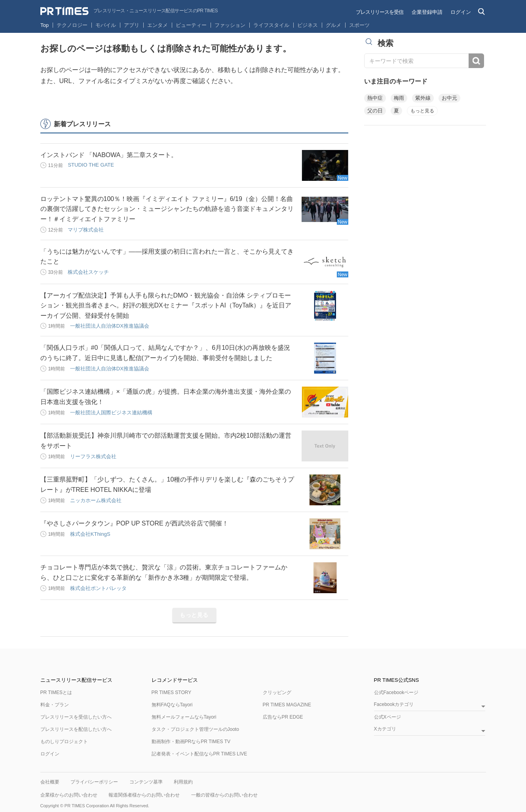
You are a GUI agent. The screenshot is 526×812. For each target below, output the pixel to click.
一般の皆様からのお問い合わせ (224, 795)
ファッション (230, 25)
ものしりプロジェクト (64, 742)
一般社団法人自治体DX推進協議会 (110, 326)
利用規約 (183, 782)
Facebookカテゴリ (394, 705)
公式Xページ (387, 717)
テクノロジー (72, 25)
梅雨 (399, 98)
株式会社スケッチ (88, 272)
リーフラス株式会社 (93, 456)
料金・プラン (55, 705)
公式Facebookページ (396, 692)
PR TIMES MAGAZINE (287, 705)
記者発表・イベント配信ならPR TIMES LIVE (199, 754)
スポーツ (359, 25)
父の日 (375, 111)
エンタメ (158, 25)
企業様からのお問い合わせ (69, 795)
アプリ (132, 25)
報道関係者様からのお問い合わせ (144, 795)
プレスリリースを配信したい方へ (76, 729)
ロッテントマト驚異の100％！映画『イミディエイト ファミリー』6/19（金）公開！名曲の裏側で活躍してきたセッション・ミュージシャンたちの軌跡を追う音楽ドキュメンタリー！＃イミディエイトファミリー (167, 209)
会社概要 (50, 782)
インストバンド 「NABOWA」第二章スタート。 (109, 155)
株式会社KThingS (90, 534)
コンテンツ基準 (146, 782)
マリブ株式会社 (86, 230)
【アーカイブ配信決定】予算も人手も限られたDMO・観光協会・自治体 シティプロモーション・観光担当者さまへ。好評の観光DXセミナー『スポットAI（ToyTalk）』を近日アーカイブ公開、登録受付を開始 (166, 305)
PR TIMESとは (56, 692)
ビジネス (308, 25)
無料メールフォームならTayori (184, 717)
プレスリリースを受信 (380, 12)
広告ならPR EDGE (283, 717)
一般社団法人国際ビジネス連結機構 (111, 413)
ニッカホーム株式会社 (96, 500)
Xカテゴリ (385, 729)
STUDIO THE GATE (91, 165)
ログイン (461, 12)
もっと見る (194, 615)
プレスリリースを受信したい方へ (76, 717)
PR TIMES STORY (172, 692)
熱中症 (375, 98)
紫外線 (423, 98)
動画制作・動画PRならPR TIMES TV (191, 742)
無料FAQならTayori (172, 705)
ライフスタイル (271, 25)
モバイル (106, 25)
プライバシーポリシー (94, 782)
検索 (476, 61)
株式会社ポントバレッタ (98, 588)
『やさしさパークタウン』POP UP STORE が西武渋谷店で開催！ (135, 523)
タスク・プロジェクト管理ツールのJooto (195, 729)
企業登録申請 (427, 12)
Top (45, 25)
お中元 (449, 98)
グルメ (333, 25)
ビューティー (191, 25)
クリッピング (277, 692)
